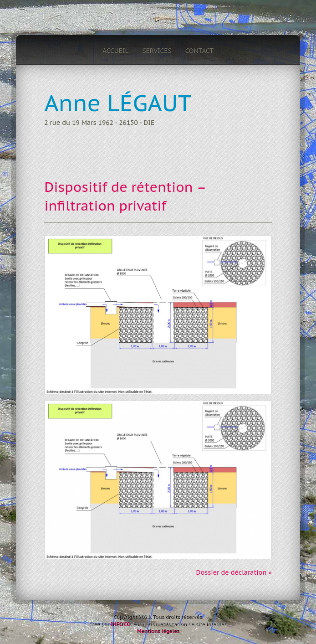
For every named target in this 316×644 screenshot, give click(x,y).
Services (157, 51)
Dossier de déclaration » (234, 572)
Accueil (115, 51)
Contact (199, 51)
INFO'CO (120, 624)
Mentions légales (158, 631)
